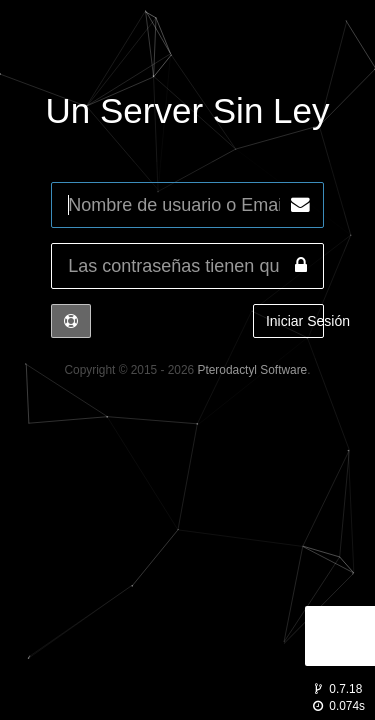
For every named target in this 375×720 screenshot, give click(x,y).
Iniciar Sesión (295, 321)
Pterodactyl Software (253, 370)
